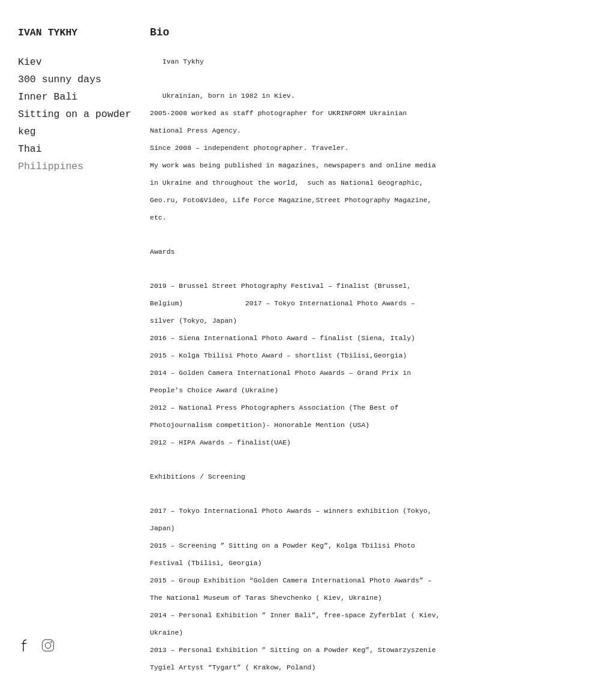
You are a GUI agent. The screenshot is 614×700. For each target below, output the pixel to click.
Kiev (30, 62)
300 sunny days (60, 79)
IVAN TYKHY (48, 33)
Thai (30, 149)
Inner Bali (48, 97)
